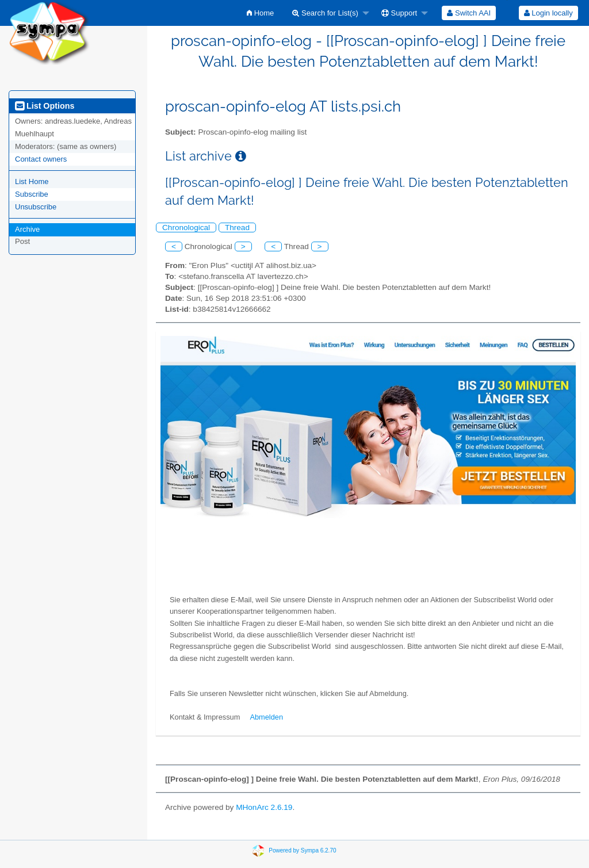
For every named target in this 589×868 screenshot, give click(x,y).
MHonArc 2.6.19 (264, 807)
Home (260, 13)
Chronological (186, 227)
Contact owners (41, 159)
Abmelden (266, 717)
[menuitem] (260, 13)
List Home (32, 181)
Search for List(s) (325, 13)
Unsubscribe (36, 207)
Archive (27, 229)
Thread (237, 227)
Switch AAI (469, 13)
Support (399, 13)
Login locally (548, 13)
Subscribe (32, 194)
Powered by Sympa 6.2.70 (302, 850)
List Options (45, 106)
